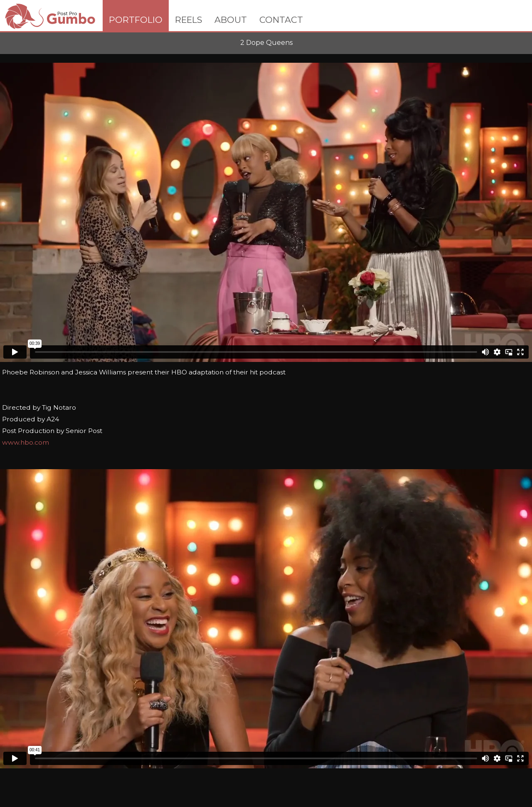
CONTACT (281, 20)
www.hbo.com (26, 442)
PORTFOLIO (136, 20)
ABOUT (231, 20)
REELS (188, 20)
